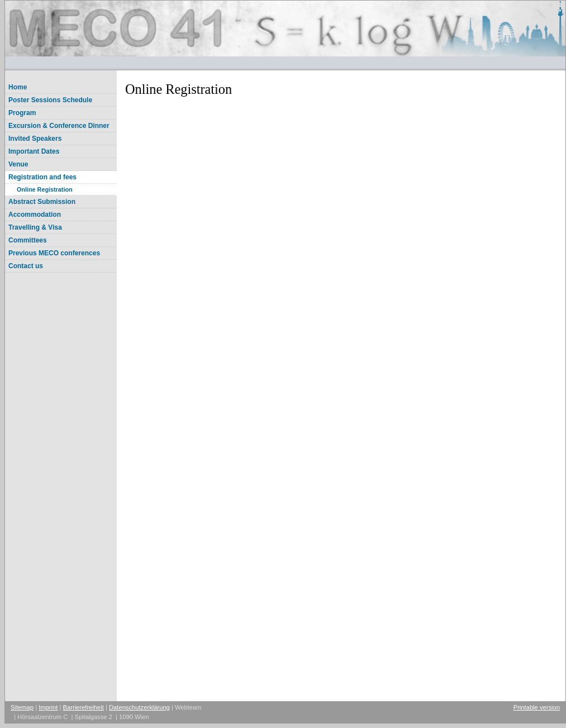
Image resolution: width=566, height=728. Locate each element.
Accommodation (35, 215)
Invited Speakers (35, 139)
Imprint (48, 707)
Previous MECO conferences (54, 253)
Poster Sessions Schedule (50, 100)
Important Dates (34, 151)
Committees (28, 240)
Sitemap (22, 707)
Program (22, 113)
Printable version (537, 707)
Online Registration (45, 189)
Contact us (26, 266)
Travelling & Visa (35, 227)
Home (18, 87)
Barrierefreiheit (84, 707)
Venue (18, 164)
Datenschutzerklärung (139, 707)
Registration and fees (42, 177)
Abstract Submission (42, 202)
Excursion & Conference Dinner (59, 126)
